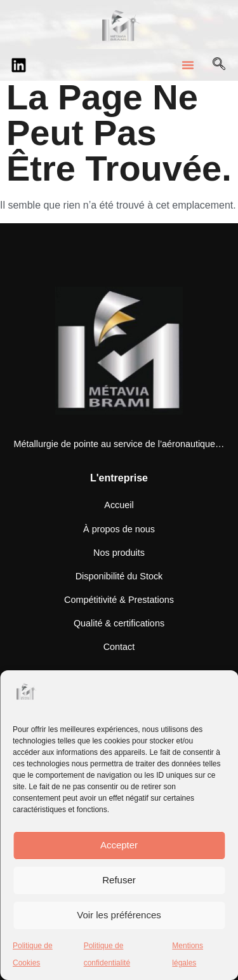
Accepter (119, 845)
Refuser (119, 880)
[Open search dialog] (219, 65)
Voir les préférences (119, 915)
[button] (188, 65)
